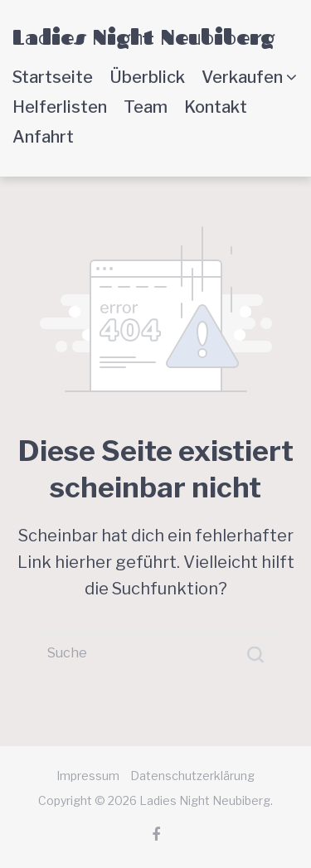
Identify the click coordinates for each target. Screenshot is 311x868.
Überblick (147, 77)
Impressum (88, 776)
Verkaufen (242, 77)
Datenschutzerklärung (192, 776)
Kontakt (216, 107)
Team (146, 107)
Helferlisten (60, 107)
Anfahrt (43, 137)
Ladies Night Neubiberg (143, 37)
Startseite (53, 77)
